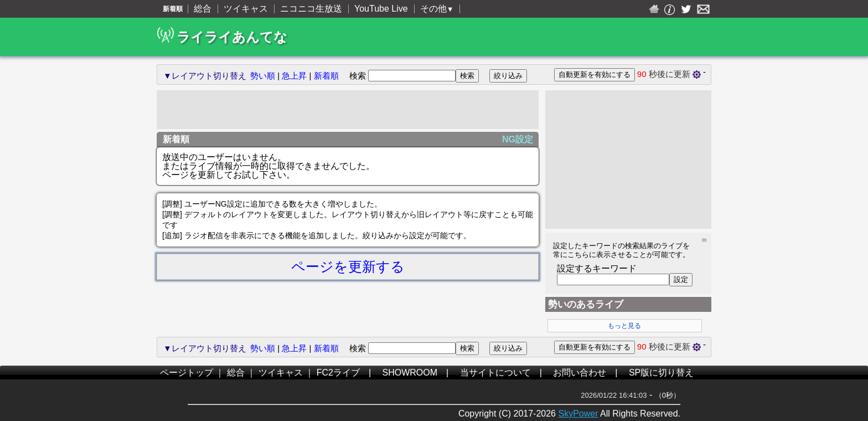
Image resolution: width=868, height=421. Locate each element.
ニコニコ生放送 (311, 9)
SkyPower (578, 414)
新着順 (326, 76)
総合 (203, 9)
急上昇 (294, 76)
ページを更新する (348, 266)
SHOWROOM (410, 373)
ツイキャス (246, 9)
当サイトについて (495, 373)
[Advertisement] (348, 110)
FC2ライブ (338, 373)
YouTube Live (381, 9)
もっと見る (624, 326)
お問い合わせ (580, 373)
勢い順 (263, 76)
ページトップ (187, 373)
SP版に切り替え (661, 373)
